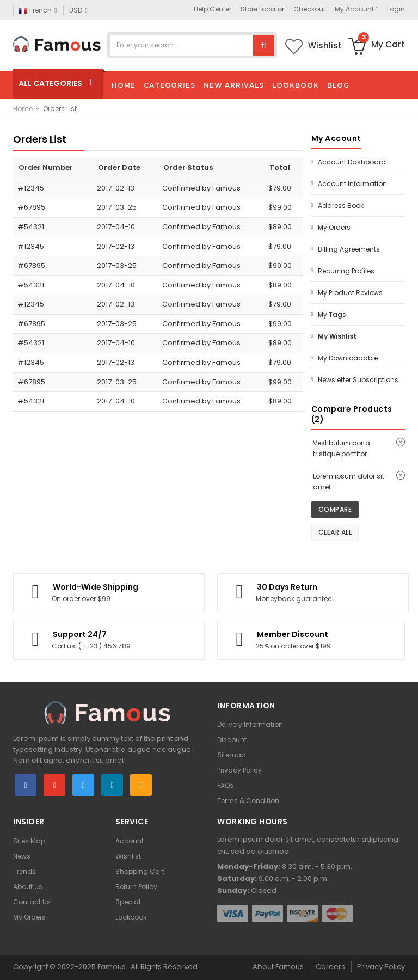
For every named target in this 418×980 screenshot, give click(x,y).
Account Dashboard (352, 162)
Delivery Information (250, 724)
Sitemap (231, 755)
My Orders (334, 227)
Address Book (341, 206)
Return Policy (136, 887)
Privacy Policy (239, 770)
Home (23, 109)
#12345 (31, 188)
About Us (28, 887)
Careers (330, 967)
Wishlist (128, 856)
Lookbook (131, 917)
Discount (232, 740)
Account (130, 841)
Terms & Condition (248, 801)
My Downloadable (348, 358)
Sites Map (29, 841)
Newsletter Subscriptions (358, 380)
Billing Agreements (349, 249)
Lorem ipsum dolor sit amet (349, 482)
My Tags (332, 314)
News (22, 856)
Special (128, 902)
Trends (24, 871)
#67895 (31, 207)
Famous (112, 967)
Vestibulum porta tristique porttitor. (342, 448)
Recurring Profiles (346, 271)
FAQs (225, 785)
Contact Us (32, 902)
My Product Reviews (350, 293)
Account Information (352, 184)
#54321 (31, 227)
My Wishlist (337, 336)
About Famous (278, 967)
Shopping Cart (140, 871)
